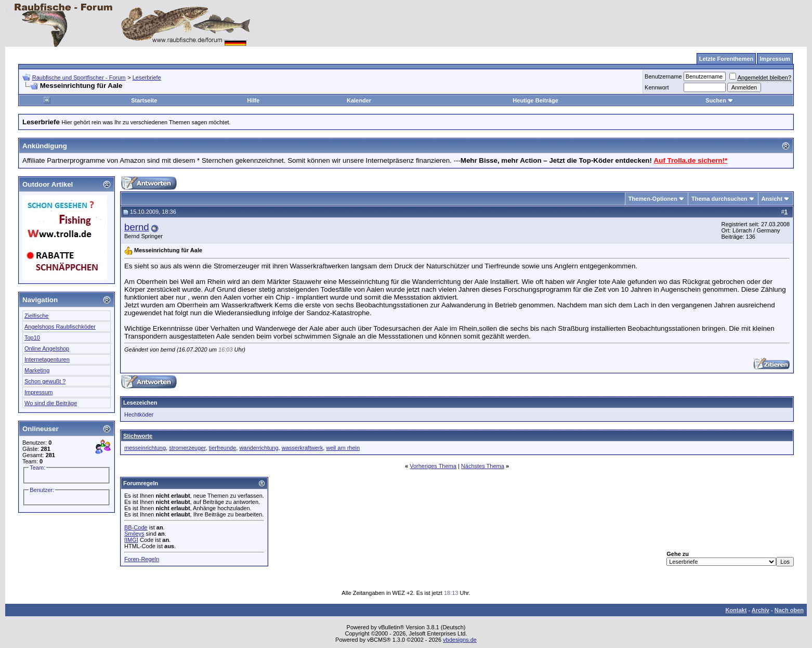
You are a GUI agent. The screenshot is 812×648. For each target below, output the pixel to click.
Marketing (37, 370)
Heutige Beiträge (535, 100)
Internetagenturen (47, 359)
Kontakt (736, 610)
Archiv (761, 610)
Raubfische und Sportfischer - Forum (79, 77)
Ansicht (772, 199)
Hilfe (253, 100)
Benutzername (663, 76)
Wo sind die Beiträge (51, 403)
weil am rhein (343, 448)
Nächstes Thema (483, 466)
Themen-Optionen (653, 199)
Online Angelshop (47, 348)
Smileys (134, 534)
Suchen (719, 100)
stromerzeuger (187, 448)
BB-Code (136, 527)
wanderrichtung (259, 448)
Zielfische (36, 316)
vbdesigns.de (460, 640)
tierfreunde (223, 448)
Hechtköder (139, 414)
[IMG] (131, 540)
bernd (137, 227)
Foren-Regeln (142, 559)
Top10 (32, 338)
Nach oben (789, 610)
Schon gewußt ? (45, 381)
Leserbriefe (147, 77)
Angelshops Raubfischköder (60, 327)
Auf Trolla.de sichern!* (691, 160)
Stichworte (138, 436)
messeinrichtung (145, 448)
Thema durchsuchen (719, 199)
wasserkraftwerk (302, 448)
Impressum (38, 392)
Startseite (144, 100)
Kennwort (657, 87)
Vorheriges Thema (433, 466)
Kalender (359, 100)
